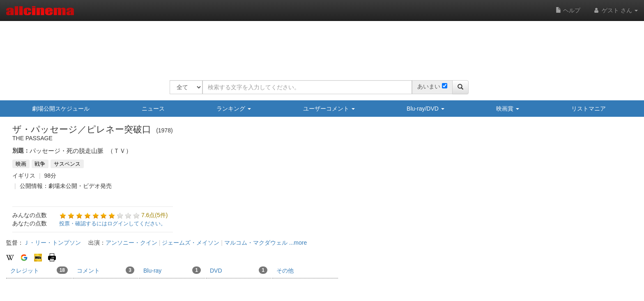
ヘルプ (568, 10)
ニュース (153, 109)
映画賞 (508, 109)
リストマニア (589, 109)
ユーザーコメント (329, 109)
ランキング (234, 109)
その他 (285, 271)
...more (298, 243)
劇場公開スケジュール (61, 109)
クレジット (39, 270)
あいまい (429, 86)
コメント (106, 270)
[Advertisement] (319, 45)
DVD (239, 270)
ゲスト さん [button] (615, 10)
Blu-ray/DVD (425, 109)
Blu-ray (172, 270)
